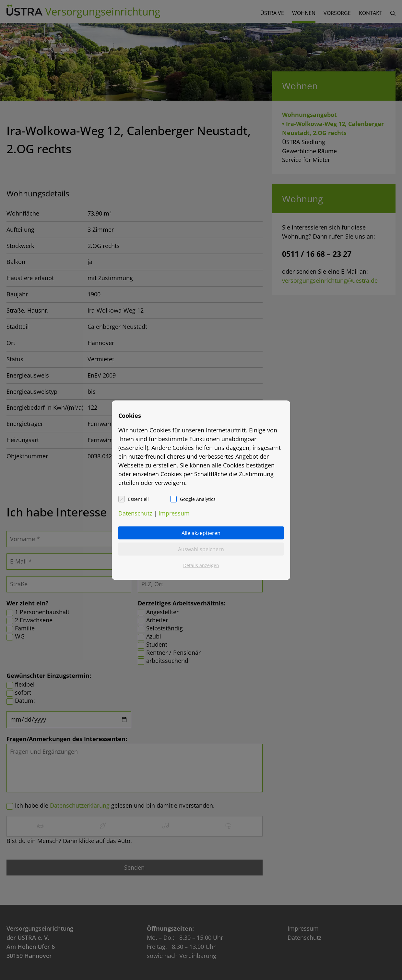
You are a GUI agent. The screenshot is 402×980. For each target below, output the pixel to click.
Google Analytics (198, 499)
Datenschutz (135, 513)
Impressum (174, 513)
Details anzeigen (201, 565)
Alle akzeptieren (201, 533)
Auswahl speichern (201, 549)
